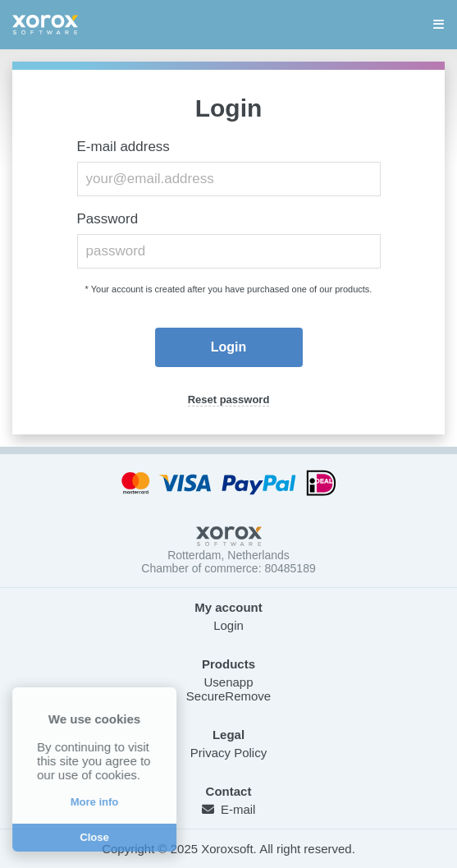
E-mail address (123, 147)
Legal (228, 735)
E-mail (229, 809)
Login (228, 625)
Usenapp (228, 682)
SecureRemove (228, 696)
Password (108, 219)
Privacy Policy (228, 753)
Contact (229, 791)
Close (91, 837)
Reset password (229, 400)
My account (228, 607)
